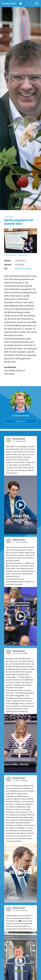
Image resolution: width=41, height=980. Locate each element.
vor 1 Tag (15, 441)
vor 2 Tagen (16, 542)
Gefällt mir (21, 421)
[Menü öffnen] (37, 4)
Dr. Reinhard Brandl (21, 416)
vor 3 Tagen (16, 780)
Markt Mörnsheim (23, 269)
